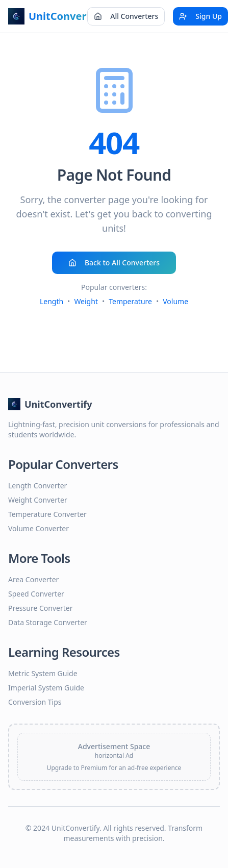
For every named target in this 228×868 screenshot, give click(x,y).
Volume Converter (39, 528)
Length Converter (37, 486)
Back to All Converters (114, 263)
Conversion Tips (35, 702)
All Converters (126, 16)
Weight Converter (38, 500)
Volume (175, 301)
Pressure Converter (40, 608)
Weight (86, 301)
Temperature (130, 301)
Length (52, 301)
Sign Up (200, 16)
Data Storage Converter (48, 622)
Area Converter (33, 579)
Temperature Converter (47, 514)
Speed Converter (36, 594)
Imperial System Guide (46, 688)
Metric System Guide (43, 673)
